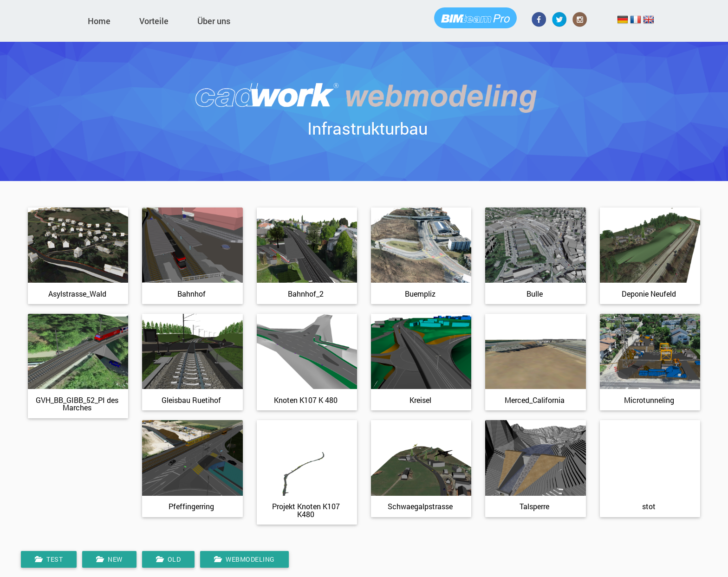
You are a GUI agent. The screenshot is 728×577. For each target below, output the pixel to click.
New (109, 561)
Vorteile (154, 21)
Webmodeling (244, 561)
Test (49, 561)
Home (99, 21)
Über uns (214, 21)
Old (169, 561)
